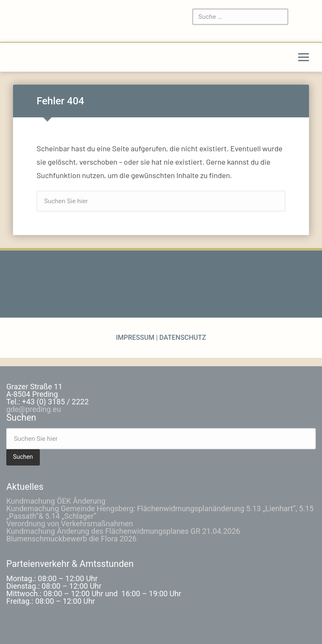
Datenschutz (182, 338)
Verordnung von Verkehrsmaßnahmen (70, 524)
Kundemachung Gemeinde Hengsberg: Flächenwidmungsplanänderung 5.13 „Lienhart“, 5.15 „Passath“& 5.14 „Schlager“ (160, 512)
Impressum (136, 338)
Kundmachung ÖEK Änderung (56, 501)
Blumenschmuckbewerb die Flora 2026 (71, 539)
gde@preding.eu (34, 409)
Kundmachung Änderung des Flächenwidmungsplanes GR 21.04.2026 (123, 531)
